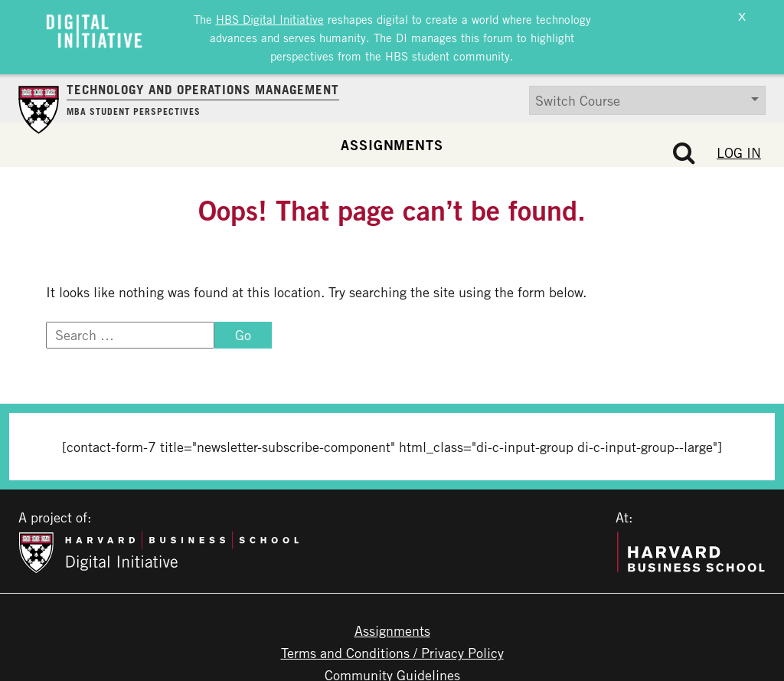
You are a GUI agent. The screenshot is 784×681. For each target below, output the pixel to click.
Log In (739, 149)
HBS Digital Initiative (270, 18)
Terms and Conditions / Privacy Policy (392, 649)
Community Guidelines (392, 671)
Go (243, 331)
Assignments (392, 141)
